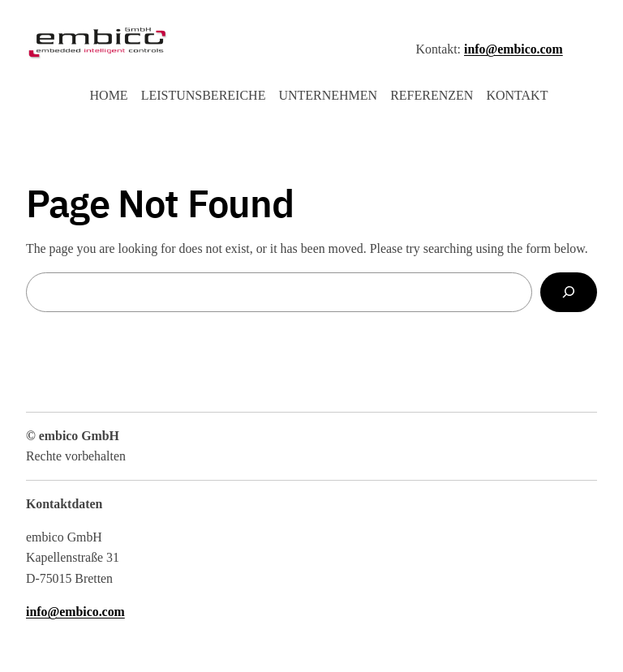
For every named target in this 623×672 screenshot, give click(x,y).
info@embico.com (513, 49)
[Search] (569, 292)
